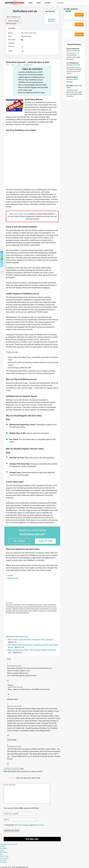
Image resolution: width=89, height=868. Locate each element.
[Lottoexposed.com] (15, 3)
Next (22, 769)
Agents (39, 3)
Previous (7, 769)
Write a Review (14, 21)
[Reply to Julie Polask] (8, 766)
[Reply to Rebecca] (9, 697)
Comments (3, 860)
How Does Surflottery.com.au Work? (30, 72)
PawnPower (76, 51)
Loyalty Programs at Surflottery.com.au (31, 77)
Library (2, 850)
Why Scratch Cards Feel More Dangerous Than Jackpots (30, 640)
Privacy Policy (38, 825)
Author (11, 575)
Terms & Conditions (22, 825)
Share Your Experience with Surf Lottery (32, 93)
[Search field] (72, 3)
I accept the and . (24, 825)
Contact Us (3, 862)
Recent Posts (13, 578)
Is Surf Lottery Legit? (25, 90)
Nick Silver (9, 603)
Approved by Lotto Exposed (8, 844)
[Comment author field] (20, 814)
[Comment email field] (20, 819)
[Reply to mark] (8, 683)
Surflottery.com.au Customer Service (31, 82)
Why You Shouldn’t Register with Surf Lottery (33, 87)
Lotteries (48, 3)
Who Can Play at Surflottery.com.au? (31, 80)
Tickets (30, 3)
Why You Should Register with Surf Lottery (32, 85)
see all (25, 637)
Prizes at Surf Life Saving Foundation (31, 75)
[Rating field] (10, 778)
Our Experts (4, 848)
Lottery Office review (21, 214)
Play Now (79, 15)
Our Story (3, 846)
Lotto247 (75, 79)
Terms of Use (4, 856)
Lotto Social (76, 65)
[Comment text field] (27, 793)
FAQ (1, 854)
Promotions (4, 852)
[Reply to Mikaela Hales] (8, 738)
